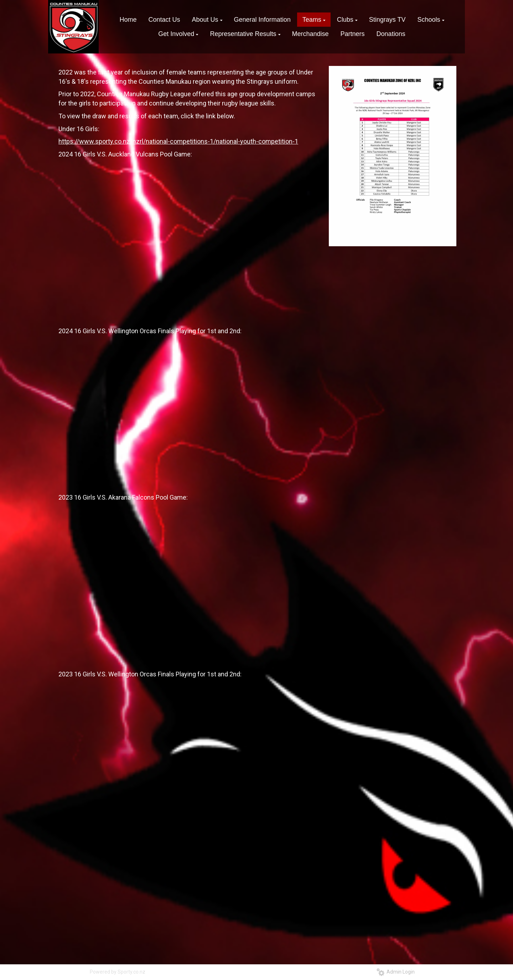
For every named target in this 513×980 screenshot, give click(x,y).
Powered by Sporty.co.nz (118, 972)
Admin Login (396, 972)
